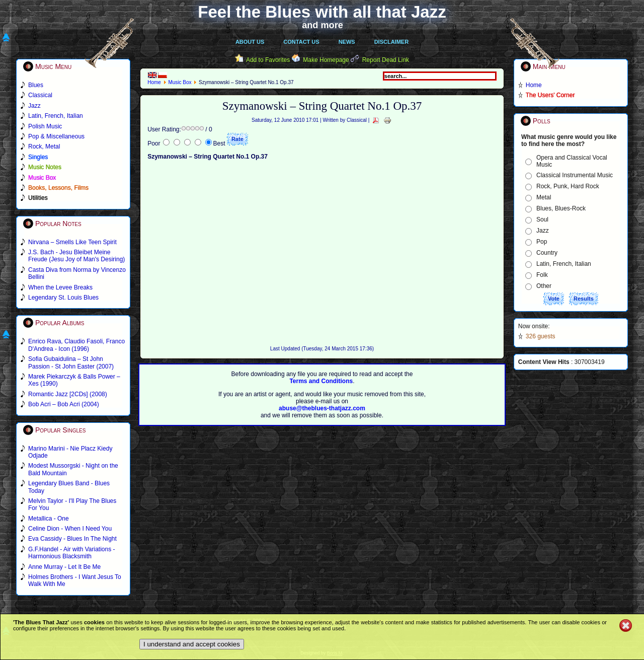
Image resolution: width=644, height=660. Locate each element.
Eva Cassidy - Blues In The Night (72, 539)
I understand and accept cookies (192, 644)
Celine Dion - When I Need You (70, 529)
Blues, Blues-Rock (561, 208)
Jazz (543, 231)
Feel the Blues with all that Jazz (322, 12)
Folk (542, 275)
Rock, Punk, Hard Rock (568, 186)
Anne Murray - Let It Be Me (64, 567)
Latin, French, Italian (564, 264)
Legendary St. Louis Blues (63, 298)
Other (544, 286)
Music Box (180, 82)
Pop (542, 242)
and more (323, 25)
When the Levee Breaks (60, 287)
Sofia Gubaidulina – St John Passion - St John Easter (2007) (71, 362)
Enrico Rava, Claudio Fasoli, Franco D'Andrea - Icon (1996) (76, 345)
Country (547, 253)
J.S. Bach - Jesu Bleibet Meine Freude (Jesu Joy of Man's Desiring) (76, 256)
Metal (544, 197)
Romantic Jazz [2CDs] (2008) (68, 394)
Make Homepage (326, 60)
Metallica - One (49, 519)
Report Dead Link (386, 60)
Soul (542, 219)
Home (154, 82)
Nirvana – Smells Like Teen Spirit (72, 242)
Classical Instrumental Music (575, 175)
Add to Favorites (268, 60)
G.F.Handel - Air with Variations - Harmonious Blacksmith (72, 553)
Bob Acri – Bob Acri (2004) (64, 404)
